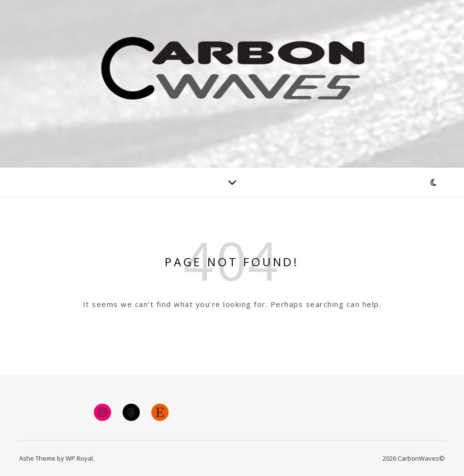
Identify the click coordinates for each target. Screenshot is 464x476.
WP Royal (79, 458)
